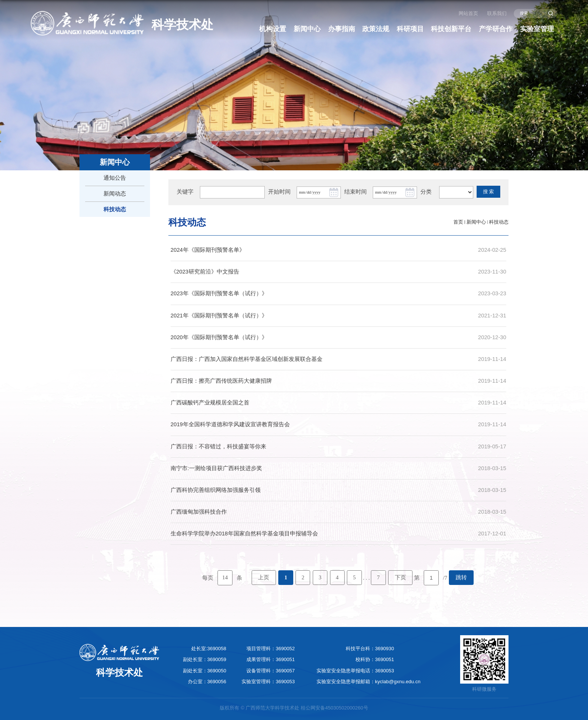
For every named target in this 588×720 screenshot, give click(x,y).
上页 (264, 577)
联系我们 (497, 13)
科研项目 (410, 29)
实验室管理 (537, 29)
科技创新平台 (451, 29)
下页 (400, 577)
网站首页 (468, 13)
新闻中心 (307, 29)
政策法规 (376, 29)
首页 (458, 222)
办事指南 (342, 29)
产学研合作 (496, 29)
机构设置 (273, 29)
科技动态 (499, 222)
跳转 (461, 577)
